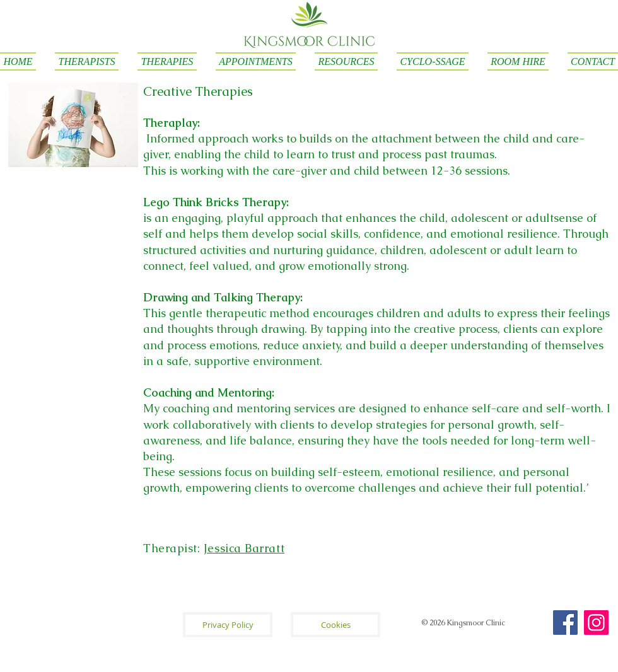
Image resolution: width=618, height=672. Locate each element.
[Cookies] (335, 625)
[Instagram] (596, 623)
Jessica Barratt (244, 548)
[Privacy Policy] (228, 625)
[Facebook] (565, 623)
